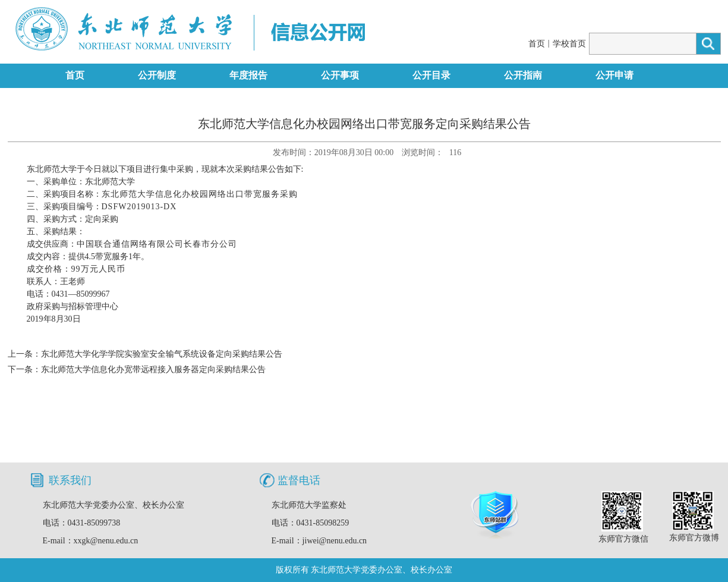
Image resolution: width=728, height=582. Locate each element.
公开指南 (523, 75)
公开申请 (614, 75)
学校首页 (569, 44)
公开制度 (157, 75)
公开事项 (340, 75)
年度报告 (248, 75)
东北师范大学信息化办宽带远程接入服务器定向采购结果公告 (153, 369)
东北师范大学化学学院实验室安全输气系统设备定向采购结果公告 (162, 354)
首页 (537, 44)
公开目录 (431, 75)
